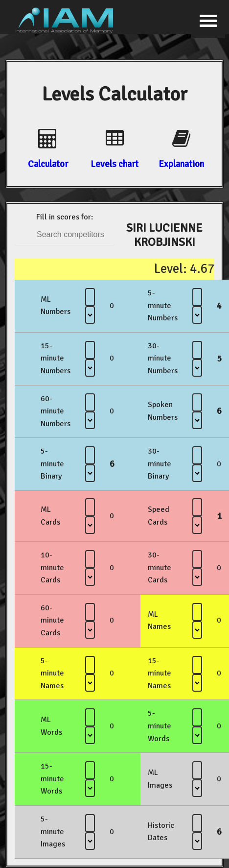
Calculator (48, 164)
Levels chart (114, 164)
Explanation (181, 164)
